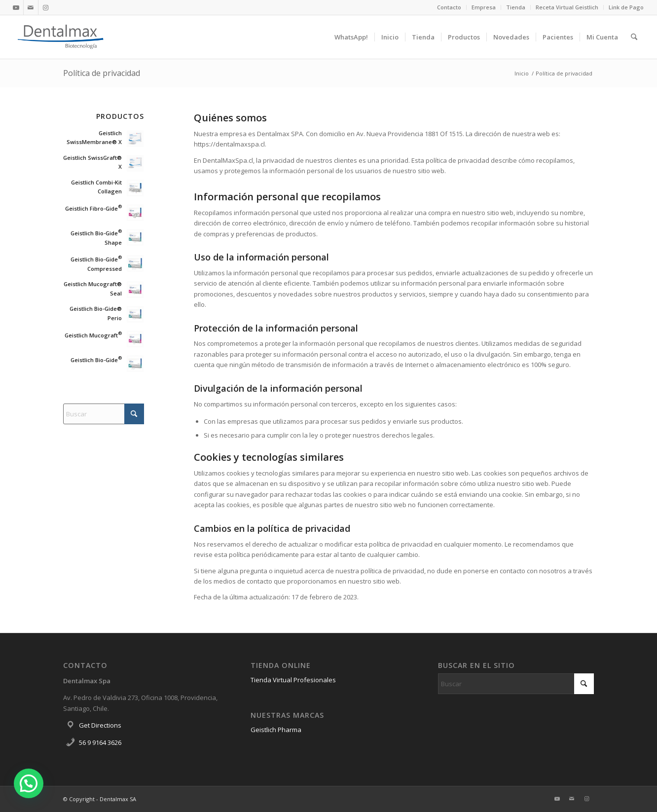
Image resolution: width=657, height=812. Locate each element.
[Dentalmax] (61, 37)
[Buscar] (634, 37)
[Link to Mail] (31, 7)
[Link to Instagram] (46, 7)
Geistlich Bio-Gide (96, 360)
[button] (29, 783)
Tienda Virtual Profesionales (293, 680)
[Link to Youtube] (16, 7)
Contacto (449, 7)
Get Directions (100, 725)
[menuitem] (449, 7)
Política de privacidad (102, 73)
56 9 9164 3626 (100, 742)
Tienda (516, 7)
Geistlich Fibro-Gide (93, 208)
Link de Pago (626, 7)
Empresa (484, 7)
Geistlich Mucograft (93, 335)
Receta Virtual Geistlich (567, 7)
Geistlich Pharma (276, 730)
